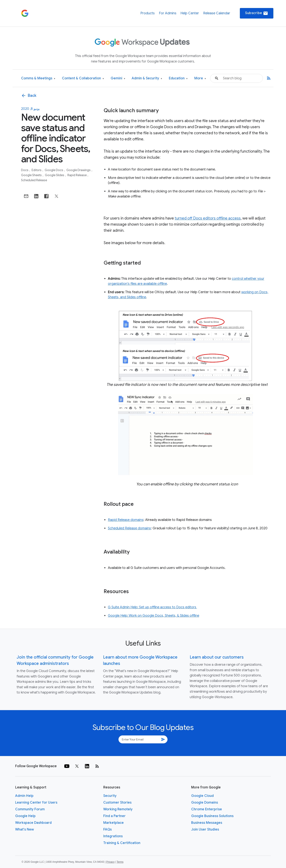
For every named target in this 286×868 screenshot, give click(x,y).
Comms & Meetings (38, 78)
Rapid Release (77, 175)
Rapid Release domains (126, 520)
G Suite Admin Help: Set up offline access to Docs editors (152, 607)
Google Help (25, 816)
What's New (25, 829)
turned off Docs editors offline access (208, 218)
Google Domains (205, 803)
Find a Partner (114, 816)
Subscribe (257, 13)
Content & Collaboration (83, 78)
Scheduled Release (34, 180)
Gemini (118, 78)
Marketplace (113, 823)
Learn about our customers (217, 657)
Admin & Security (147, 78)
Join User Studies (205, 829)
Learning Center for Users (36, 803)
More (200, 78)
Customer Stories (117, 803)
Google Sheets (32, 175)
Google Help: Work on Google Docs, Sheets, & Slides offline (154, 616)
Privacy (110, 862)
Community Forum (30, 809)
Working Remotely (118, 809)
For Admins (168, 13)
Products (148, 13)
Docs (25, 170)
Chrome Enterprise (207, 809)
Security (110, 796)
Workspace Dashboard (33, 823)
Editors (37, 170)
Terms (120, 862)
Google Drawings (79, 170)
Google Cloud (202, 796)
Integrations (113, 836)
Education (178, 78)
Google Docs (54, 170)
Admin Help (24, 796)
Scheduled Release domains (129, 528)
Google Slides (55, 175)
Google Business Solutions (212, 816)
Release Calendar (217, 13)
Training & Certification (122, 843)
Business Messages (207, 823)
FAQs (107, 829)
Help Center (190, 13)
